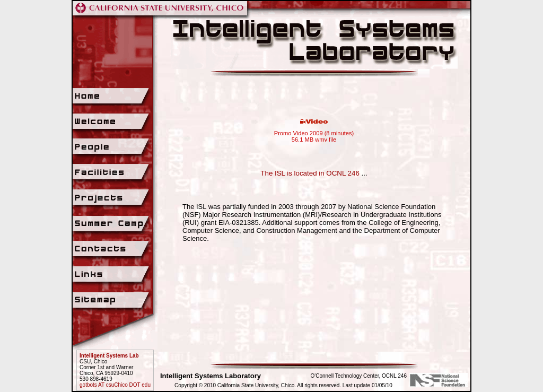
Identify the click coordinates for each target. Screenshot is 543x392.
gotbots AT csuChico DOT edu (115, 385)
